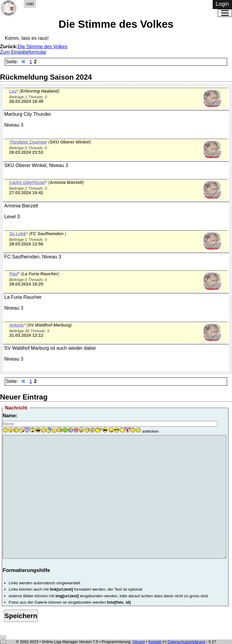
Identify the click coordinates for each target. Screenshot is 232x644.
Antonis (16, 325)
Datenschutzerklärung (186, 642)
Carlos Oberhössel (27, 182)
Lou (13, 91)
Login (30, 4)
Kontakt (155, 642)
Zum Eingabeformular (23, 52)
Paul (13, 274)
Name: (10, 416)
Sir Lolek (18, 234)
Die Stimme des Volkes (43, 47)
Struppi (139, 642)
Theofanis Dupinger (28, 142)
